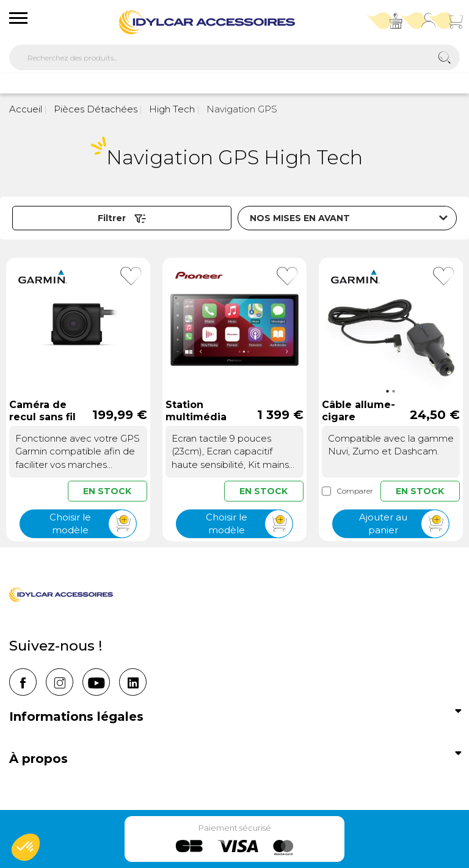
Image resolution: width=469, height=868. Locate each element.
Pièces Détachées (94, 109)
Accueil (26, 109)
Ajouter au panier (404, 524)
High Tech (171, 109)
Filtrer (122, 218)
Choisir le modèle (93, 524)
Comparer (347, 491)
